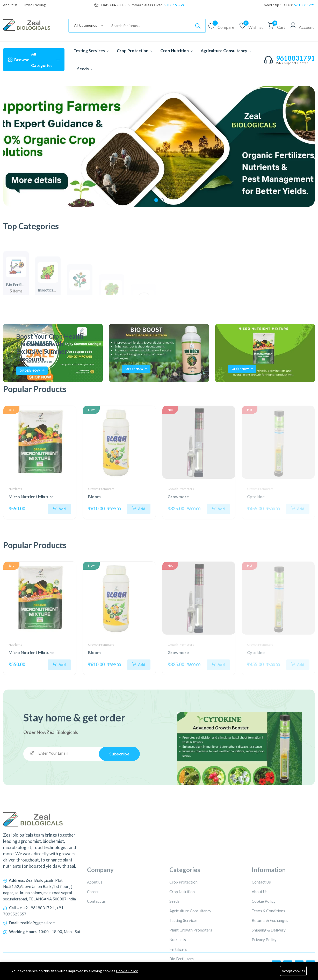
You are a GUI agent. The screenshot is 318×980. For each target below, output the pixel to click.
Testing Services (91, 50)
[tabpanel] (159, 146)
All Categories (34, 60)
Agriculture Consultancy (226, 50)
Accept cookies (293, 971)
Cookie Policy (127, 971)
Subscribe (120, 754)
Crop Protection (135, 50)
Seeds (85, 69)
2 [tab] (162, 200)
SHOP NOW (174, 5)
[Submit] (198, 26)
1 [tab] (156, 200)
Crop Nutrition (176, 50)
